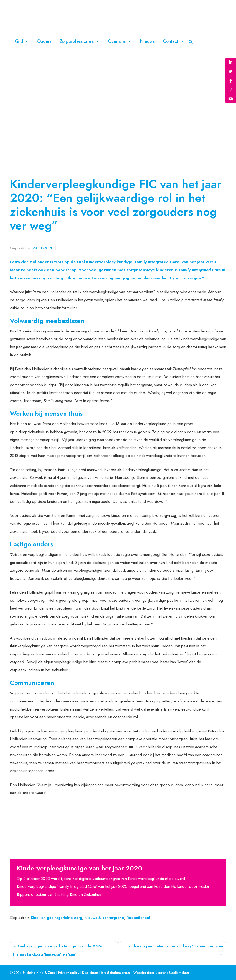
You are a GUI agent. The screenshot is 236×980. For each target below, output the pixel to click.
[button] (191, 41)
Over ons (120, 41)
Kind (21, 41)
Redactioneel (138, 918)
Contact (174, 41)
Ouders (44, 41)
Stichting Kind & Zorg (39, 973)
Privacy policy (69, 973)
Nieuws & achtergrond (104, 918)
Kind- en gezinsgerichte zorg (56, 918)
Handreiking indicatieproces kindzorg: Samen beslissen (174, 946)
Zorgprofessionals (80, 41)
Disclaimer (90, 973)
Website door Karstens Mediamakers (161, 973)
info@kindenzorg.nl (116, 973)
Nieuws (147, 41)
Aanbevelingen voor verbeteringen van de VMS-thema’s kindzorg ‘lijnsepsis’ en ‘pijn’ (58, 950)
